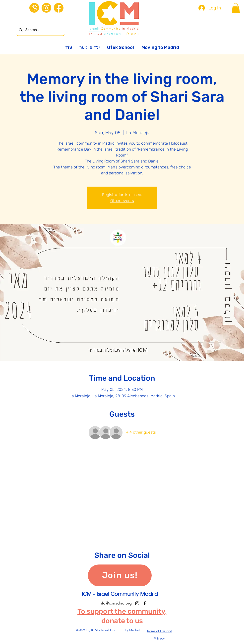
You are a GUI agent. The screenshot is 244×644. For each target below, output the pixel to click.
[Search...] (40, 30)
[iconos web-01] (59, 8)
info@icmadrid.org (115, 603)
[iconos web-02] (34, 8)
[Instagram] (137, 603)
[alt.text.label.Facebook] (145, 603)
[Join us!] (120, 575)
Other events (122, 201)
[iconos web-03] (46, 8)
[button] (236, 8)
